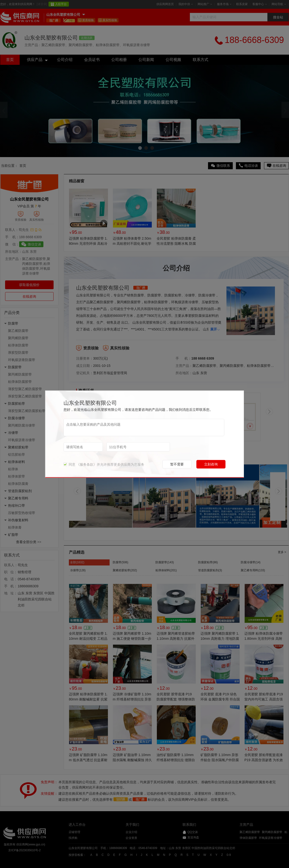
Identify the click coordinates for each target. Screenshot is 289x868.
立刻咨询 (211, 464)
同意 (69, 464)
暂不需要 (177, 464)
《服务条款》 (87, 464)
